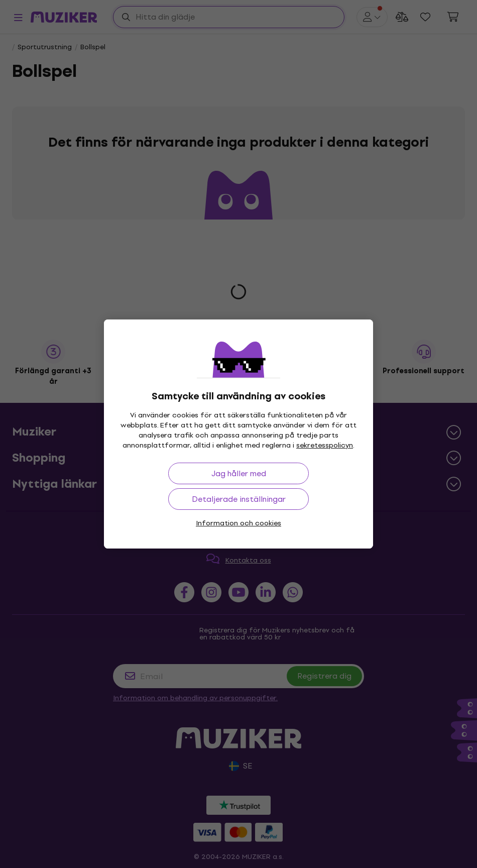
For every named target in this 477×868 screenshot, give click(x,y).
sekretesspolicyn (325, 445)
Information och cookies (238, 523)
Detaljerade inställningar (239, 499)
